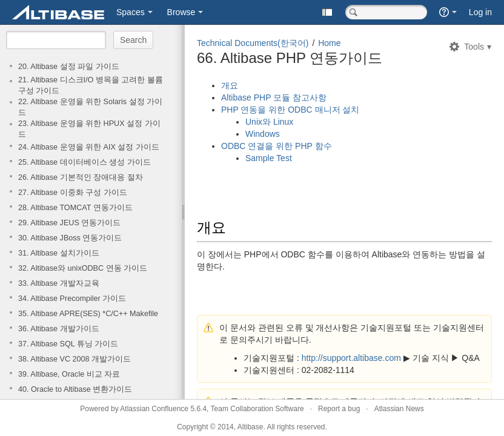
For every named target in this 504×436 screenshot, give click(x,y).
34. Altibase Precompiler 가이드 (72, 299)
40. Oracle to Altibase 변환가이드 (75, 389)
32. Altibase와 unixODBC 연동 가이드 (83, 268)
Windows (263, 134)
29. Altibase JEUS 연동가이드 (69, 223)
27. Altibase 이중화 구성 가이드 (73, 193)
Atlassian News (399, 409)
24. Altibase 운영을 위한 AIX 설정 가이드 (89, 147)
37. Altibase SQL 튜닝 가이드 (68, 344)
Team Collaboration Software (257, 409)
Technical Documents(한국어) (253, 43)
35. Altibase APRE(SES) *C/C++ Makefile (88, 314)
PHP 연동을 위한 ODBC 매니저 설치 (290, 110)
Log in (480, 12)
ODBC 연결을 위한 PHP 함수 (277, 146)
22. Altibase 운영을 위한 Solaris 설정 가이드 (90, 107)
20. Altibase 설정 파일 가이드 (69, 67)
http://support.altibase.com (351, 358)
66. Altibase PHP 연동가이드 (290, 58)
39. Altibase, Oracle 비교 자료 (69, 374)
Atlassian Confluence (154, 409)
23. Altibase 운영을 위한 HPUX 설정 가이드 (89, 129)
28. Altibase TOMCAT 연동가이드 (75, 208)
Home (329, 43)
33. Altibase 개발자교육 (59, 283)
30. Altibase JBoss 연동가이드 (70, 238)
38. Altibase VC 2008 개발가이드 (75, 359)
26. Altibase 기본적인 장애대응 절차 (81, 177)
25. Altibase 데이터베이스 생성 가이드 (85, 162)
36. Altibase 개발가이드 (59, 329)
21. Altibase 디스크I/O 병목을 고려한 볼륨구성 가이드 (91, 85)
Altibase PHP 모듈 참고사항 (274, 97)
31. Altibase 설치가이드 (59, 253)
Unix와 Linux (269, 122)
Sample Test (269, 158)
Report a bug (339, 409)
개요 (230, 85)
